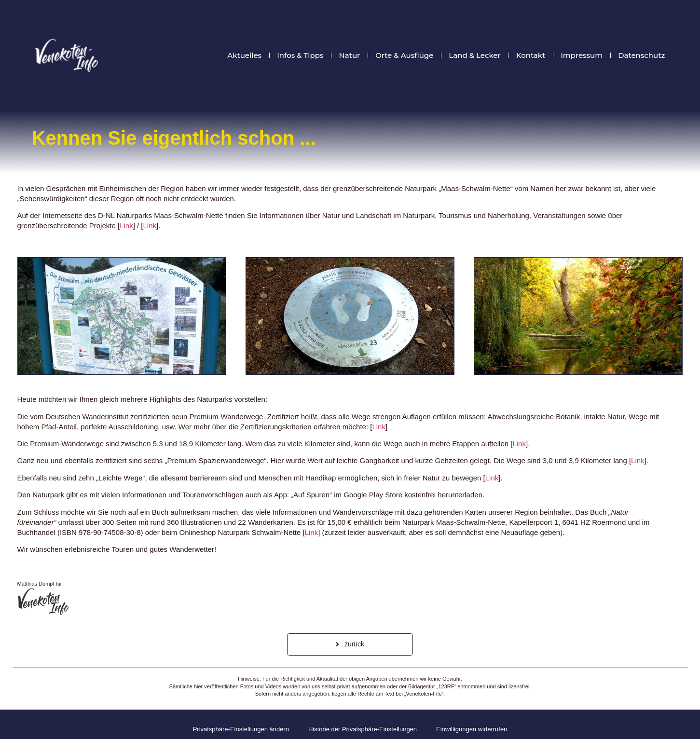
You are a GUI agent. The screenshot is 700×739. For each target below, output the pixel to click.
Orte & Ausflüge (404, 55)
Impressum (582, 55)
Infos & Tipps (300, 55)
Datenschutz (641, 55)
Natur (350, 55)
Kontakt (531, 55)
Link (126, 226)
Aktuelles (244, 55)
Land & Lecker (474, 55)
